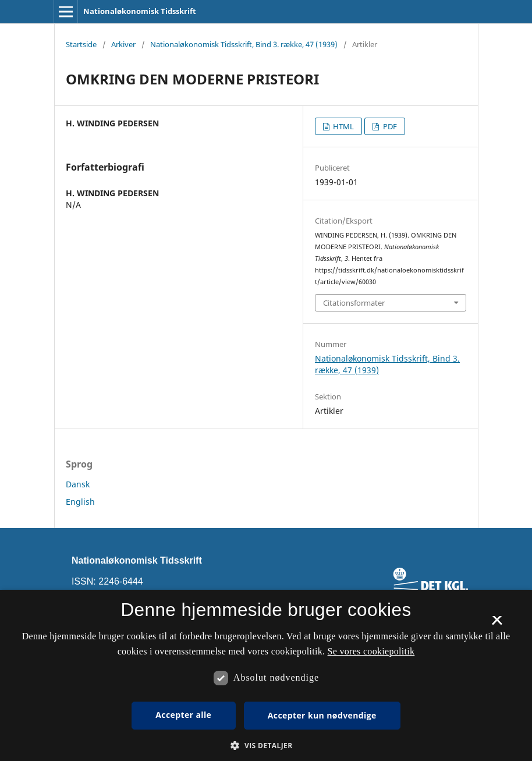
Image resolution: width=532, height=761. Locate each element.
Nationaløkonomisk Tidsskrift (140, 11)
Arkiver (123, 44)
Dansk (78, 484)
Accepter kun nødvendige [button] (322, 715)
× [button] (497, 624)
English (80, 502)
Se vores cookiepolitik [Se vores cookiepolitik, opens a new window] (371, 651)
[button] (266, 746)
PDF (389, 126)
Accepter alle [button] (183, 715)
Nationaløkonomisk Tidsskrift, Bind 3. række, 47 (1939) (244, 44)
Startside (81, 44)
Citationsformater (354, 303)
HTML (343, 126)
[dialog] (266, 675)
